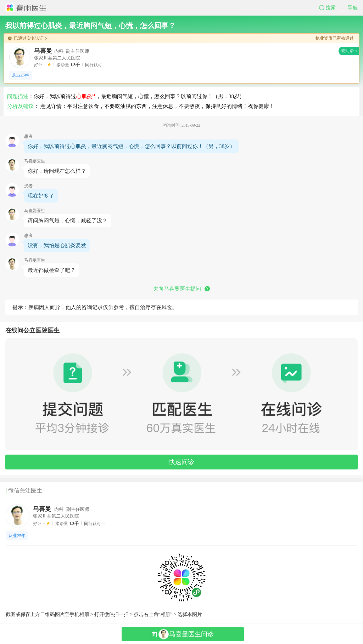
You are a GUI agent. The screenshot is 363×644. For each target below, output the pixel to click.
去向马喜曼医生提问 (181, 289)
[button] (330, 8)
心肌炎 (86, 96)
